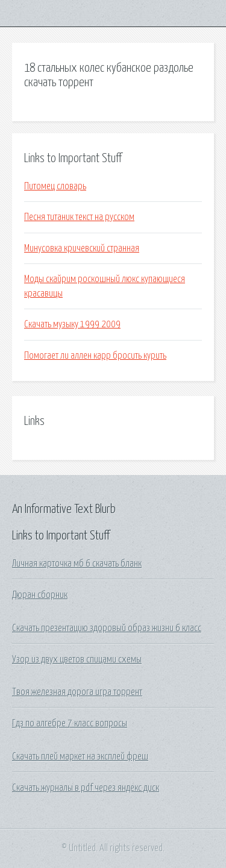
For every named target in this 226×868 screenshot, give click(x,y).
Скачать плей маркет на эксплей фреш (80, 756)
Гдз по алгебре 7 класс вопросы (70, 723)
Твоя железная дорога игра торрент (77, 692)
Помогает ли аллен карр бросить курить (95, 356)
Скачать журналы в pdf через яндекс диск (86, 788)
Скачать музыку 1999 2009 (72, 324)
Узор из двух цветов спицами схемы (77, 659)
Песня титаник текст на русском (79, 217)
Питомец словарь (55, 186)
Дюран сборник (40, 595)
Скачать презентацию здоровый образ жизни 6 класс (107, 628)
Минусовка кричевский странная (82, 248)
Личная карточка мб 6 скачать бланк (77, 564)
